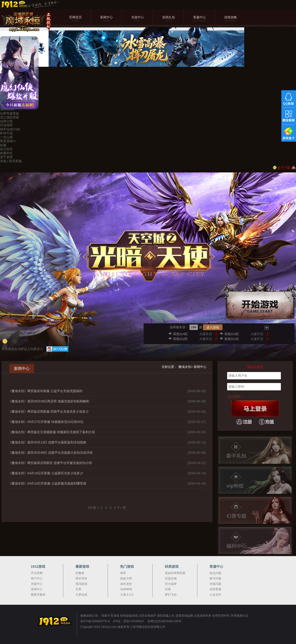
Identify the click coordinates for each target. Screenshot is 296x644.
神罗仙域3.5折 (10, 129)
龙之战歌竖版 (10, 117)
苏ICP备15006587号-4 (95, 621)
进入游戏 (213, 327)
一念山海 (6, 137)
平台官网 (37, 573)
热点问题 (215, 573)
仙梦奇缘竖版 (10, 113)
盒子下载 (284, 168)
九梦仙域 (81, 595)
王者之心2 (127, 595)
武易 (168, 589)
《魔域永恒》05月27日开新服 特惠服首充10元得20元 (46, 422)
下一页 (121, 508)
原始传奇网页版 (175, 573)
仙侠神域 (126, 589)
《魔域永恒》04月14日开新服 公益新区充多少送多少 (46, 473)
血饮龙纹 (126, 584)
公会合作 (215, 595)
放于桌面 (6, 157)
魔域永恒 (185, 367)
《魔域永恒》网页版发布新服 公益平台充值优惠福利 (45, 391)
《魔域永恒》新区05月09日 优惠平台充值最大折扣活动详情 (50, 453)
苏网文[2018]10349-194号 (164, 621)
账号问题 (215, 578)
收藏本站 (6, 153)
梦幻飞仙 (171, 595)
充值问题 (215, 584)
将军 (123, 573)
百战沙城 (171, 578)
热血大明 (126, 578)
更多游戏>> (8, 141)
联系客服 (15, 161)
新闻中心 (106, 19)
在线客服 (215, 589)
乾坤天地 (6, 133)
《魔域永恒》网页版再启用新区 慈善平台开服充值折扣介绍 (50, 463)
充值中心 (137, 19)
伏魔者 (80, 573)
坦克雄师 (6, 125)
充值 (3, 161)
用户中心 (37, 578)
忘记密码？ (236, 397)
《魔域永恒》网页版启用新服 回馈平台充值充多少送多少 (48, 412)
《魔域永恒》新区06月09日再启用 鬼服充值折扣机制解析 (49, 401)
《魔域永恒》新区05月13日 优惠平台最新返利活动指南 (47, 442)
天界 (78, 589)
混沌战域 (81, 584)
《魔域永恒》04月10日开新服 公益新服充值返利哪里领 (47, 483)
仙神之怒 (6, 121)
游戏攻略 (230, 19)
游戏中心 (37, 589)
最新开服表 (38, 595)
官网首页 (75, 19)
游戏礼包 (168, 19)
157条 (92, 508)
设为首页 (6, 149)
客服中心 (199, 19)
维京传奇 (81, 578)
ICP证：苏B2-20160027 (128, 621)
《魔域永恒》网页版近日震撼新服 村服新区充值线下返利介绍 (52, 432)
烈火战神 (171, 584)
